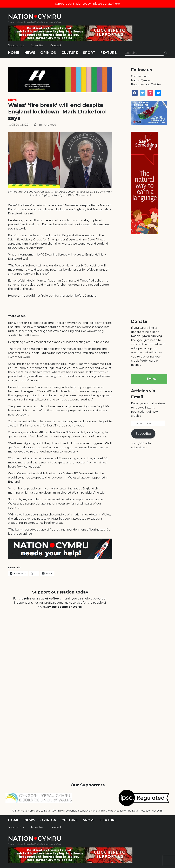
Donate (152, 379)
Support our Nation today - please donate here (87, 4)
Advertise (37, 45)
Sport (89, 53)
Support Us (16, 45)
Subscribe (143, 434)
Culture (70, 53)
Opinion (48, 53)
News (30, 53)
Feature (108, 53)
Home (14, 53)
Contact (56, 45)
